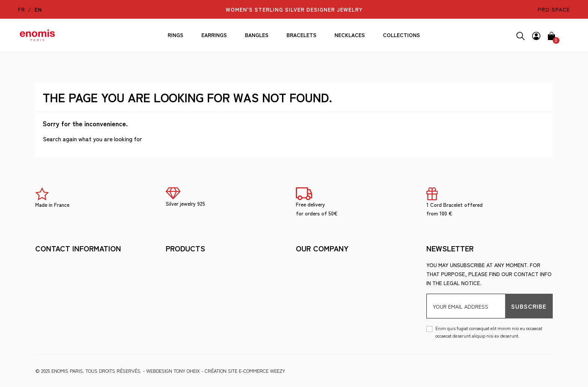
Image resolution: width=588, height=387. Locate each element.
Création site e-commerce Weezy (245, 371)
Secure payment (318, 276)
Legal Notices (186, 265)
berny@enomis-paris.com (70, 309)
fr (22, 9)
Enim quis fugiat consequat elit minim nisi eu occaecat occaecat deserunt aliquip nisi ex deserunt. (489, 332)
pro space (554, 9)
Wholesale (181, 321)
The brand (180, 288)
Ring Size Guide (186, 310)
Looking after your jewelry (206, 299)
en (38, 9)
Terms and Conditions (196, 276)
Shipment (308, 265)
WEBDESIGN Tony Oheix (173, 371)
